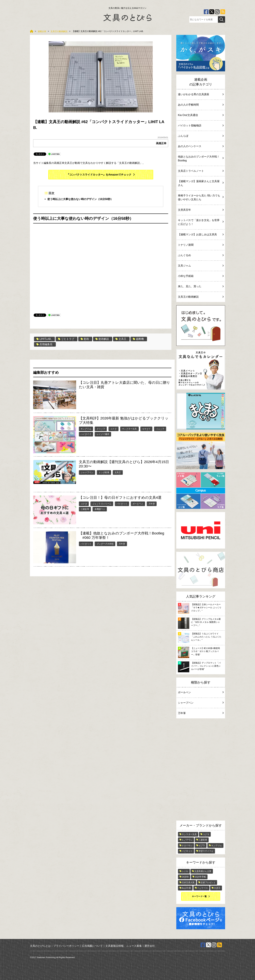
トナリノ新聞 (201, 245)
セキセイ (146, 429)
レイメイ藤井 (103, 434)
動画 (85, 339)
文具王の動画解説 (201, 297)
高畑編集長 (44, 344)
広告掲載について (92, 946)
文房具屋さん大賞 (203, 871)
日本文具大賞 (188, 882)
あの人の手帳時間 (201, 105)
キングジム (86, 429)
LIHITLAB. (44, 339)
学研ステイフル (206, 851)
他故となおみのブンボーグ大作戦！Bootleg (201, 159)
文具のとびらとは (40, 946)
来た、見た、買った (201, 286)
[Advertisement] (201, 770)
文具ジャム (201, 266)
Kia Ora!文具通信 (201, 115)
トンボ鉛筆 (104, 472)
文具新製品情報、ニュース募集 (124, 946)
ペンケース (203, 888)
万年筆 (152, 504)
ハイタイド (86, 434)
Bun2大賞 (186, 888)
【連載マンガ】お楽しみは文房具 (201, 234)
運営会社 (150, 946)
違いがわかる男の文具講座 (201, 94)
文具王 (121, 339)
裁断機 (138, 339)
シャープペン (87, 472)
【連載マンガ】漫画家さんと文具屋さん (201, 183)
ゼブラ (202, 845)
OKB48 (185, 877)
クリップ (101, 429)
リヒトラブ (66, 339)
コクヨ (113, 429)
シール (185, 871)
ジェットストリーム (102, 504)
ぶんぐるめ (201, 255)
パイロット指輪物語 (201, 125)
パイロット (122, 504)
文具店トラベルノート (201, 171)
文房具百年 (201, 210)
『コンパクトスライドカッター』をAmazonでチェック (99, 175)
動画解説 (102, 339)
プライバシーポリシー (66, 946)
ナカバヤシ (187, 845)
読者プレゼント (208, 882)
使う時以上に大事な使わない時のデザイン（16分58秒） (80, 199)
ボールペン (138, 504)
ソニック (160, 429)
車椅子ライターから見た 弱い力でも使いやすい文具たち (201, 197)
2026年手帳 (200, 877)
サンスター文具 (129, 429)
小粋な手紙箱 (201, 276)
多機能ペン (100, 509)
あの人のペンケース (201, 146)
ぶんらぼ (201, 136)
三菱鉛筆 (85, 509)
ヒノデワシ (187, 840)
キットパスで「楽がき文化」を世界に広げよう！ (201, 222)
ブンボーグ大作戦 (105, 544)
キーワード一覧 (199, 896)
